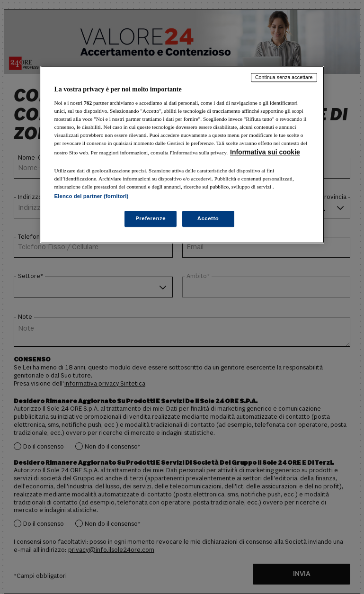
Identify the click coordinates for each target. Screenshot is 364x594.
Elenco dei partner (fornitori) (92, 196)
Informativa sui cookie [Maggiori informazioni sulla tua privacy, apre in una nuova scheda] (265, 152)
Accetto (208, 218)
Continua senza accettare (284, 77)
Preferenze (151, 218)
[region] (182, 155)
